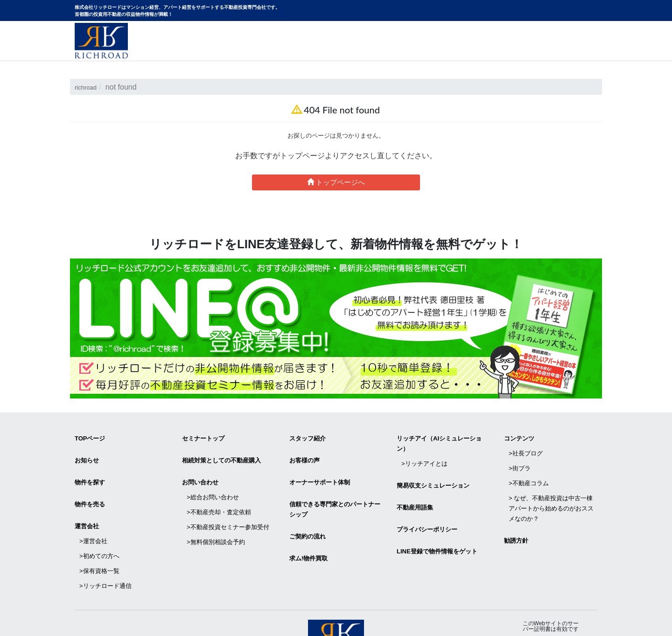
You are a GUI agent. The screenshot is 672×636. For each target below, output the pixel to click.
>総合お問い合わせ (213, 481)
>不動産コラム (529, 467)
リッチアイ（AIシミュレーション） (439, 441)
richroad (88, 87)
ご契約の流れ (308, 515)
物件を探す (90, 471)
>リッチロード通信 (105, 546)
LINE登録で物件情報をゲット (437, 526)
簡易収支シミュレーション (433, 474)
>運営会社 (93, 515)
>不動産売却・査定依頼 (219, 491)
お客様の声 (304, 453)
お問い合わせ (573, 50)
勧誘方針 (516, 515)
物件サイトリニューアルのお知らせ (476, 50)
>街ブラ (520, 457)
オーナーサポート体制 (320, 471)
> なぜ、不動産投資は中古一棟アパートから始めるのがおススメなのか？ (551, 487)
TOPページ (90, 436)
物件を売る (90, 488)
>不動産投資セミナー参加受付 (228, 501)
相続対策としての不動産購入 (221, 453)
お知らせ (87, 453)
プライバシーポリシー (427, 508)
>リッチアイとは (424, 457)
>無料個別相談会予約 (216, 512)
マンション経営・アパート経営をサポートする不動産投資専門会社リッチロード (101, 41)
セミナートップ (203, 436)
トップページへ (336, 182)
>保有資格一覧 (99, 536)
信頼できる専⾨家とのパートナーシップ (335, 493)
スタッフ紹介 (308, 436)
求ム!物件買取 (308, 533)
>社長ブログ (526, 446)
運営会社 (87, 505)
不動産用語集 (415, 491)
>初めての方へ (99, 526)
